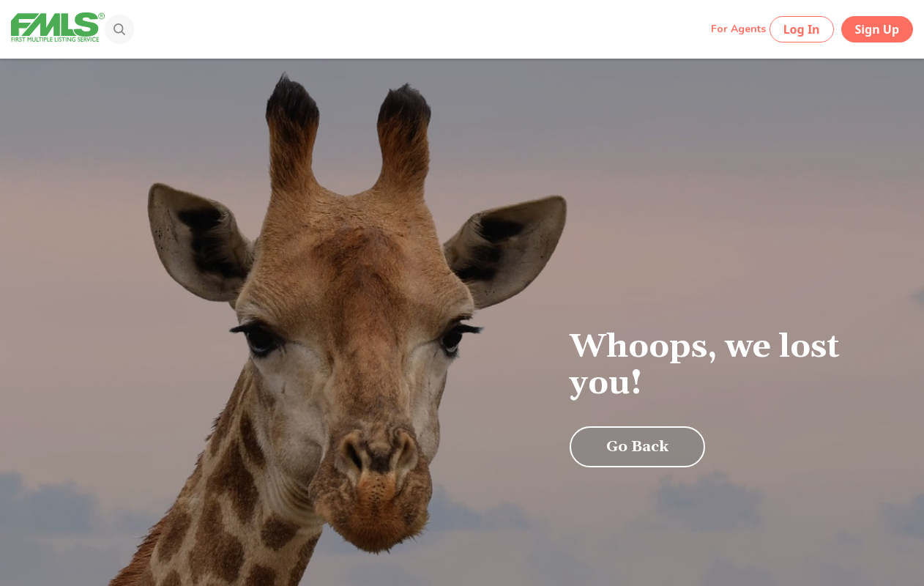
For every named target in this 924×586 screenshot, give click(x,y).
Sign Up (877, 29)
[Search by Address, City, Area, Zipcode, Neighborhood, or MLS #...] (409, 29)
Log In (802, 29)
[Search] (108, 31)
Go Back (637, 447)
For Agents (738, 29)
